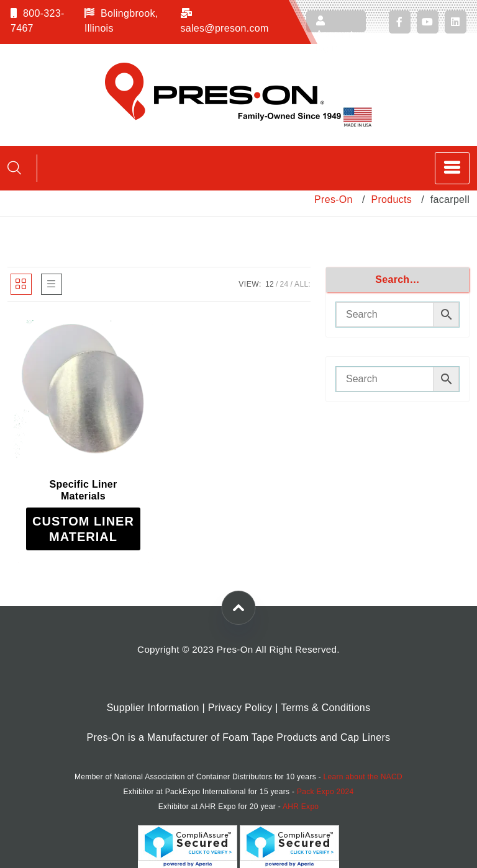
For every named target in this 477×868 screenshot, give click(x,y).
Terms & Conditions (325, 708)
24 (284, 284)
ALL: (302, 284)
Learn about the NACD (363, 777)
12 (270, 284)
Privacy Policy (240, 708)
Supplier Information (153, 708)
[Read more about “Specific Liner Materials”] (83, 529)
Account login (335, 24)
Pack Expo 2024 (325, 792)
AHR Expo (301, 807)
